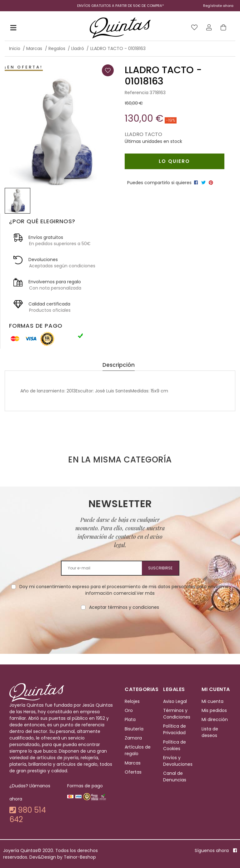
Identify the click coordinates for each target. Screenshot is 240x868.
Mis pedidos (214, 710)
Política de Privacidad (175, 729)
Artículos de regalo (138, 751)
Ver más (146, 593)
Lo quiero (174, 161)
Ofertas (133, 772)
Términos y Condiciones (177, 714)
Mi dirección (215, 719)
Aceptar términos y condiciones (124, 607)
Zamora (133, 738)
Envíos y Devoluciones (178, 761)
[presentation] (120, 630)
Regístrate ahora (218, 6)
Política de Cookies (175, 745)
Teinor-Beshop (80, 857)
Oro (129, 710)
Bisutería (134, 729)
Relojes (132, 701)
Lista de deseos (210, 732)
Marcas (133, 763)
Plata (130, 719)
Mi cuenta (212, 701)
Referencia (137, 93)
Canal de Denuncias (175, 777)
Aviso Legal (175, 701)
